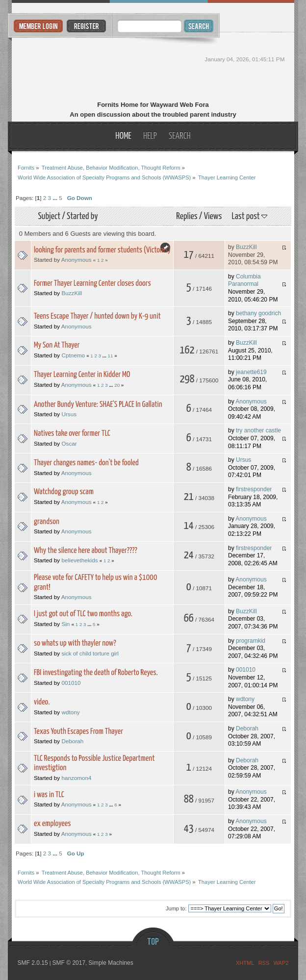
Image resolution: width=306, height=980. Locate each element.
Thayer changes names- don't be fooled (86, 463)
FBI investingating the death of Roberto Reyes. (96, 673)
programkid (251, 641)
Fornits (153, 68)
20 (117, 385)
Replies (187, 216)
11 (111, 356)
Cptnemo (73, 355)
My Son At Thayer (57, 345)
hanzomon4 (76, 778)
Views (213, 216)
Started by (82, 216)
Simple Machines (111, 963)
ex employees (52, 824)
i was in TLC (49, 795)
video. (42, 702)
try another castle (258, 430)
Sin (65, 624)
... (56, 198)
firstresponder (254, 489)
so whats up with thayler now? (75, 643)
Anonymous (76, 260)
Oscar (69, 443)
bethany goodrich (258, 313)
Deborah (72, 741)
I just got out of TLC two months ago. (83, 614)
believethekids (79, 560)
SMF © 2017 (69, 963)
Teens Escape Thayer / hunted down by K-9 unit (97, 316)
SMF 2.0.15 (33, 963)
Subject (49, 216)
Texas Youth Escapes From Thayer (78, 732)
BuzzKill (246, 247)
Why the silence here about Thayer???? (86, 551)
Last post (249, 216)
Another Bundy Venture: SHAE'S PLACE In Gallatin (98, 405)
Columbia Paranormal (244, 280)
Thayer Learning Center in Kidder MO (82, 375)
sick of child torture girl (90, 653)
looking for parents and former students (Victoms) (102, 250)
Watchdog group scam (64, 492)
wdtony (70, 712)
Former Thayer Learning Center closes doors (92, 284)
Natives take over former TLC (72, 434)
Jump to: (176, 908)
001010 (71, 683)
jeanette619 (251, 372)
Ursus (69, 414)
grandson (47, 522)
